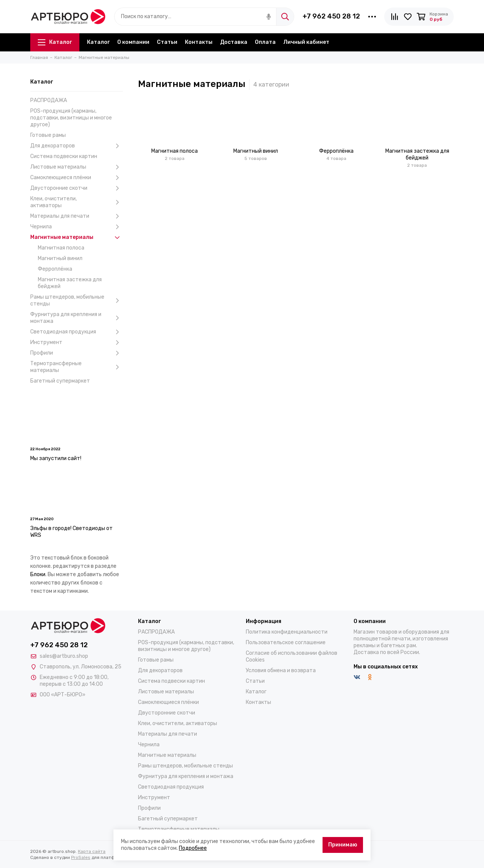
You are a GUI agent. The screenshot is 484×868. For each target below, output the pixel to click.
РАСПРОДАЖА (49, 100)
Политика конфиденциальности (287, 632)
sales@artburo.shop (64, 656)
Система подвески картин (64, 156)
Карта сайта (92, 851)
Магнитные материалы (77, 237)
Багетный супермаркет (60, 381)
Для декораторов (77, 146)
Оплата (265, 42)
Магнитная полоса (61, 248)
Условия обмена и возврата (281, 670)
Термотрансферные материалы (77, 367)
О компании (133, 42)
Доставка (234, 42)
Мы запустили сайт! (56, 458)
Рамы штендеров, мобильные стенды (77, 300)
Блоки (38, 574)
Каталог (55, 42)
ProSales (81, 857)
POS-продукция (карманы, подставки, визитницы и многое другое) (71, 118)
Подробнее (193, 848)
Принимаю (343, 845)
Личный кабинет (306, 42)
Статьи (167, 42)
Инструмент (77, 343)
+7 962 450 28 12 (331, 16)
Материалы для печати (77, 216)
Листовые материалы (77, 167)
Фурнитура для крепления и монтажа (77, 318)
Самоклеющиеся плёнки (77, 178)
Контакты (199, 42)
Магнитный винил (60, 258)
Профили (77, 353)
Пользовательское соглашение (286, 642)
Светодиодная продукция (77, 332)
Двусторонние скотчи (77, 188)
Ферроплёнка (55, 269)
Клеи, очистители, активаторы (77, 202)
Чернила (77, 227)
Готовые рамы (48, 135)
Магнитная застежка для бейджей (70, 283)
